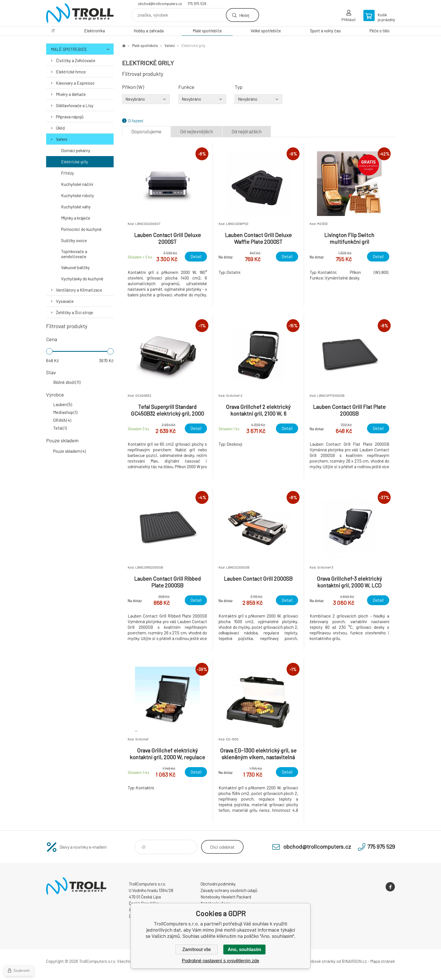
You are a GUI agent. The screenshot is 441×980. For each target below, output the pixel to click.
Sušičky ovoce (74, 240)
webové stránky (321, 961)
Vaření (62, 139)
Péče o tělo (380, 31)
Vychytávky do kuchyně (82, 279)
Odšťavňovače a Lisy (75, 105)
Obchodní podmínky (218, 884)
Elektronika (94, 31)
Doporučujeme (146, 131)
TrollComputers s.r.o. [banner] (80, 13)
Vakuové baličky (75, 267)
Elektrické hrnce (71, 72)
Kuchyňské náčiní (77, 184)
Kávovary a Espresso (75, 83)
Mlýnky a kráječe (76, 218)
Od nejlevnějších (197, 131)
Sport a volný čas (325, 31)
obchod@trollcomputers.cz (160, 4)
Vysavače (65, 301)
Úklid (60, 128)
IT (53, 31)
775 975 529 (197, 4)
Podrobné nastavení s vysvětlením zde (221, 961)
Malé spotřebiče (207, 31)
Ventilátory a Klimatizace (79, 290)
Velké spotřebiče (266, 31)
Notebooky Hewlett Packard (226, 897)
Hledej (244, 15)
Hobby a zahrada (149, 31)
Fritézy (67, 173)
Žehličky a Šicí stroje (75, 312)
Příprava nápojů (70, 117)
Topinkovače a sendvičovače (74, 254)
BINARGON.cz (354, 961)
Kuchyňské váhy (76, 207)
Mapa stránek (382, 961)
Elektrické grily (75, 162)
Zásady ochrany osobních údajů (229, 890)
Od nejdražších (247, 131)
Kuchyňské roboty (77, 195)
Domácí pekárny (76, 150)
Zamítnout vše (196, 949)
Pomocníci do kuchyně (81, 229)
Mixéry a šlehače (71, 94)
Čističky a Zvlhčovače (76, 60)
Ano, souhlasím (244, 949)
